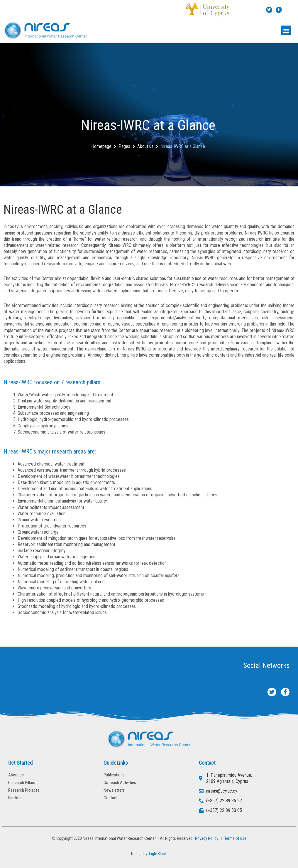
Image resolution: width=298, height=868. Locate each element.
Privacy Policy (206, 838)
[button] (286, 30)
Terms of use (235, 838)
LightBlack (158, 854)
